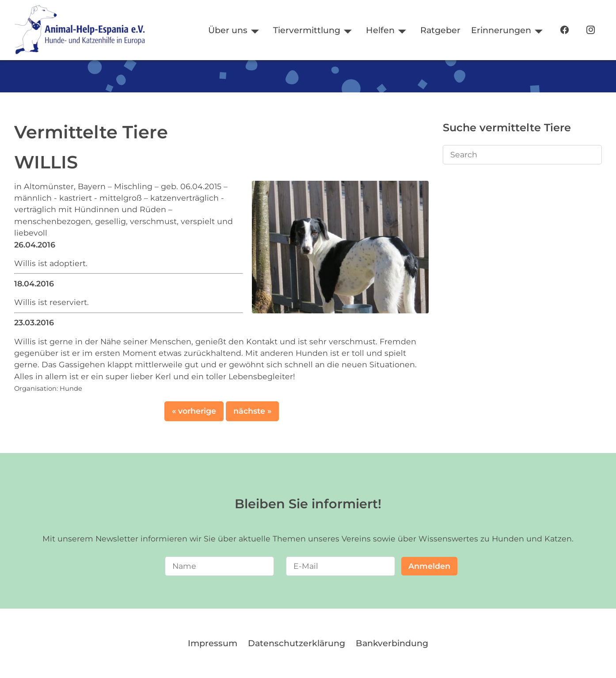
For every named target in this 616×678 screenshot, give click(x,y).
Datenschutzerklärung (297, 643)
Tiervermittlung (307, 30)
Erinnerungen (501, 30)
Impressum (213, 643)
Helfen (380, 30)
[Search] (522, 155)
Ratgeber (440, 30)
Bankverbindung (392, 643)
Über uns (228, 30)
